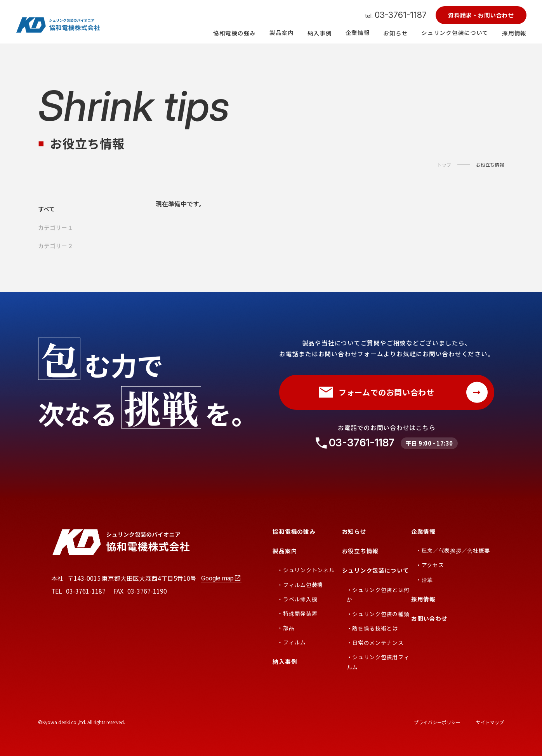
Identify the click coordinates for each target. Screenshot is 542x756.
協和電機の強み (294, 531)
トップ (444, 165)
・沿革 (424, 580)
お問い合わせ (429, 618)
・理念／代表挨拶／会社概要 (453, 550)
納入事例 (285, 661)
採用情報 (423, 599)
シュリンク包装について (376, 570)
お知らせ (354, 531)
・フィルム (292, 642)
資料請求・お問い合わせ (481, 15)
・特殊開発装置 (297, 613)
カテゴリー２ (56, 246)
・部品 (286, 628)
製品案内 (285, 551)
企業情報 (423, 531)
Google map (221, 578)
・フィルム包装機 (300, 585)
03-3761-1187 (362, 443)
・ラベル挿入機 (297, 599)
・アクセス (430, 565)
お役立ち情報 (490, 165)
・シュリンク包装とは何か (378, 595)
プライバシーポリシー (437, 722)
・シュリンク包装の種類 (378, 614)
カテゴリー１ (56, 227)
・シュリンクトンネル (306, 570)
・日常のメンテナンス (375, 643)
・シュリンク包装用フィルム (378, 662)
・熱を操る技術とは (372, 628)
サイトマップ (490, 722)
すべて (46, 209)
